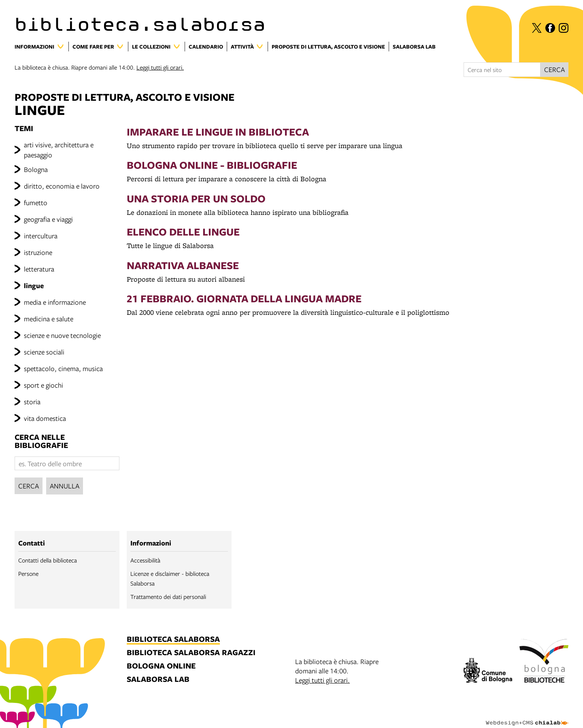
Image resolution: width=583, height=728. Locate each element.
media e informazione (55, 302)
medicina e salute (49, 319)
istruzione (38, 252)
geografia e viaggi (48, 219)
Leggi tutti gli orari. (160, 67)
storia (32, 402)
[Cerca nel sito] (502, 70)
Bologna (36, 169)
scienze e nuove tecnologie (62, 335)
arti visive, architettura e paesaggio (59, 150)
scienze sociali (44, 352)
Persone (28, 573)
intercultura (41, 236)
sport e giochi (44, 385)
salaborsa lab (158, 680)
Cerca (29, 486)
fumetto (36, 203)
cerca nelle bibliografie (41, 441)
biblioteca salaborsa (173, 640)
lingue (34, 285)
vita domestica (45, 418)
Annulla (65, 486)
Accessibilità (145, 560)
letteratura (39, 269)
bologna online (161, 666)
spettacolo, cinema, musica (63, 368)
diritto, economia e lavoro (62, 186)
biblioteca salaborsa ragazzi (191, 653)
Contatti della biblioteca (48, 560)
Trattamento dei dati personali (168, 596)
